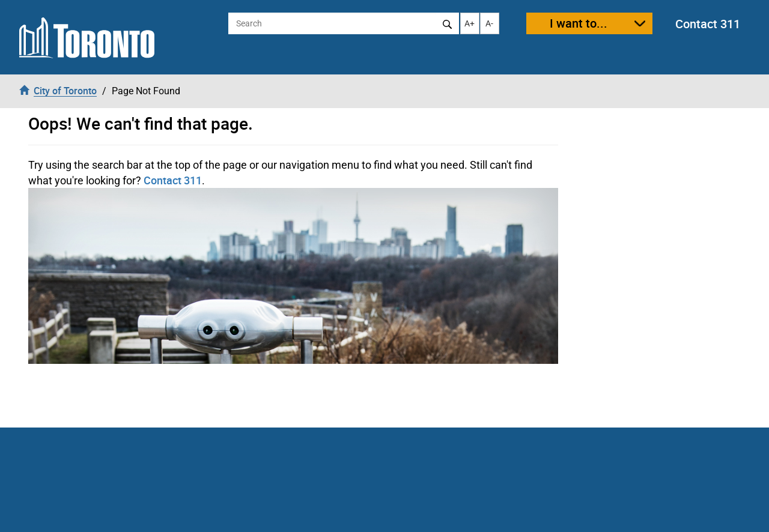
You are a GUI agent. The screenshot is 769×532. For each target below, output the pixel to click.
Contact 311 (708, 24)
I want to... (579, 23)
